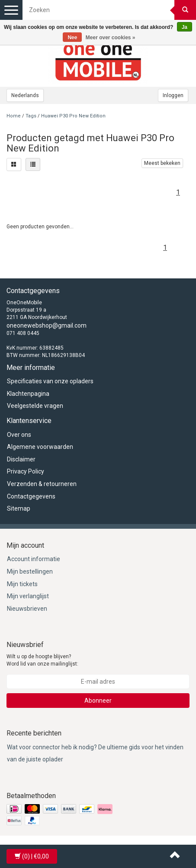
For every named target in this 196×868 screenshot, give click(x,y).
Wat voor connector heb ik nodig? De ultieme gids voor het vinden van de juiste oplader (95, 753)
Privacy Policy (26, 471)
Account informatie (34, 559)
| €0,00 (32, 856)
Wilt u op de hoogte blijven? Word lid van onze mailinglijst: (42, 660)
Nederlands (25, 95)
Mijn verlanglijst (28, 596)
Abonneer (98, 701)
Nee (72, 38)
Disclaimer (21, 459)
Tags (31, 116)
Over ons (19, 435)
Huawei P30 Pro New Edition (73, 116)
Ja (185, 27)
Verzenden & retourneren (42, 484)
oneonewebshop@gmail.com (47, 325)
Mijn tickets (22, 584)
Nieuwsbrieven (27, 609)
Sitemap (19, 508)
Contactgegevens (31, 496)
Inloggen (173, 95)
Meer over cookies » (111, 38)
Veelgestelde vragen (35, 406)
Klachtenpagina (28, 394)
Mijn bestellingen (30, 571)
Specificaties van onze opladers (50, 381)
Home (14, 116)
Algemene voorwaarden (40, 447)
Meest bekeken (162, 163)
